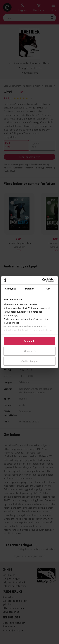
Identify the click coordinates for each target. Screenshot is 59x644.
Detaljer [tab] (29, 289)
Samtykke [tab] (11, 289)
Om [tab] (48, 289)
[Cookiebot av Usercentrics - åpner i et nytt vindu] (42, 280)
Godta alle (29, 341)
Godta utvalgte (29, 361)
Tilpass (30, 351)
